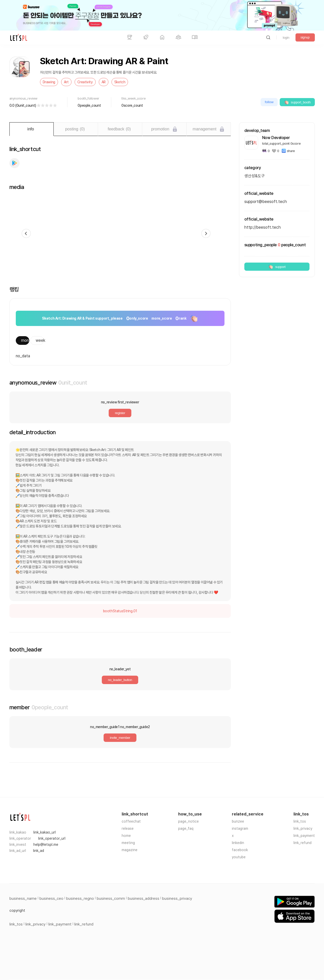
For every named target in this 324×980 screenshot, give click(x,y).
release (128, 828)
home (126, 836)
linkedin (238, 843)
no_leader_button (120, 680)
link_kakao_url (45, 832)
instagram (240, 828)
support (277, 267)
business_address (144, 899)
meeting (128, 843)
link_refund (302, 843)
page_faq (186, 828)
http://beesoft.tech (263, 227)
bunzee (238, 821)
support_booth (297, 102)
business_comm (111, 899)
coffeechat (131, 821)
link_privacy (303, 828)
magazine (130, 850)
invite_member (120, 738)
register (120, 413)
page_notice (188, 821)
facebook (240, 850)
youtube (239, 857)
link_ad (39, 851)
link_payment (304, 836)
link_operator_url (52, 838)
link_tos (300, 821)
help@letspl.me (46, 845)
